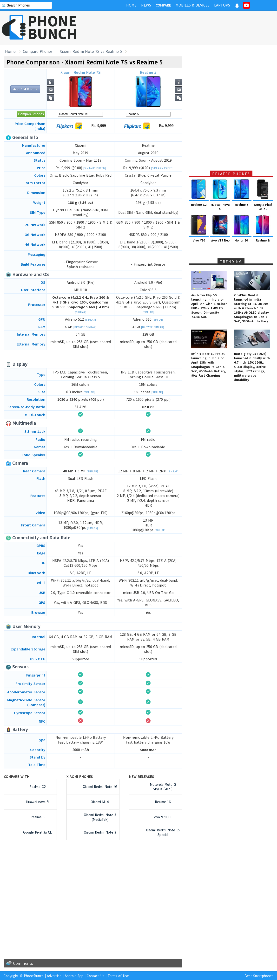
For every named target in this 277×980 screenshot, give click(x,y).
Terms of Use (118, 976)
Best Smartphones (259, 976)
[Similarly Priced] (95, 168)
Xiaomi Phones (80, 776)
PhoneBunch (34, 976)
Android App (74, 976)
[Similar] (81, 312)
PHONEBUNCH (53, 27)
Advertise (54, 976)
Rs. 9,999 (148, 126)
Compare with (17, 776)
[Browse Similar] (85, 327)
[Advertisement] (93, 900)
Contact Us (96, 976)
